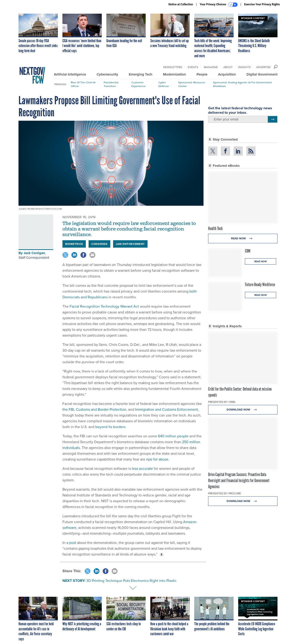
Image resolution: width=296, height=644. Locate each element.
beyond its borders (110, 427)
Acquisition (227, 74)
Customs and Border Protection (101, 409)
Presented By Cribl (222, 402)
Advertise (263, 67)
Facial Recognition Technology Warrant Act (104, 306)
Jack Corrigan (34, 253)
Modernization (174, 74)
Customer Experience (138, 84)
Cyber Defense (164, 84)
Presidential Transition (111, 84)
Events (193, 67)
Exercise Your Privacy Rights (262, 4)
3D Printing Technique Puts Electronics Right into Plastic (131, 581)
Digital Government (262, 74)
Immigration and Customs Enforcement (166, 409)
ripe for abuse (157, 459)
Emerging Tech (141, 74)
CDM (248, 251)
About (228, 67)
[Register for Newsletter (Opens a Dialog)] (273, 119)
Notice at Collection (181, 4)
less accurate (142, 469)
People (202, 74)
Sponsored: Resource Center (192, 84)
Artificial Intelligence (70, 74)
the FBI (68, 409)
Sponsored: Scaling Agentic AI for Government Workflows (242, 84)
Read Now (243, 238)
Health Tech (215, 228)
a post (71, 543)
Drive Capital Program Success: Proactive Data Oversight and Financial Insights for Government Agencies (239, 480)
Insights (244, 67)
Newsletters (173, 67)
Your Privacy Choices (219, 5)
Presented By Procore (225, 493)
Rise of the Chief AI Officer (83, 84)
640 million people (173, 436)
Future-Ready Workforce (260, 284)
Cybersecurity (107, 74)
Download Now (243, 410)
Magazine (211, 67)
